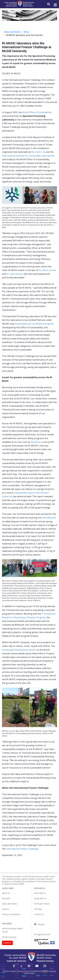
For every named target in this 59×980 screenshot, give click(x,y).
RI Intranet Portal (42, 904)
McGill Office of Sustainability (37, 112)
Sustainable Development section (19, 650)
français (41, 924)
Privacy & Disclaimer (11, 914)
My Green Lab (38, 152)
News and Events (10, 904)
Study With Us (40, 898)
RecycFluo (36, 442)
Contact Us (39, 914)
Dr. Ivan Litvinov (15, 274)
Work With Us (40, 893)
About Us (6, 893)
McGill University (9, 937)
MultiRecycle (49, 518)
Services (6, 909)
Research (6, 898)
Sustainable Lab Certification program (34, 324)
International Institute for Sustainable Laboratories (28, 156)
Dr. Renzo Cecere (47, 270)
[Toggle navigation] (55, 5)
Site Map (38, 909)
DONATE (7, 943)
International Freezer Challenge (22, 849)
